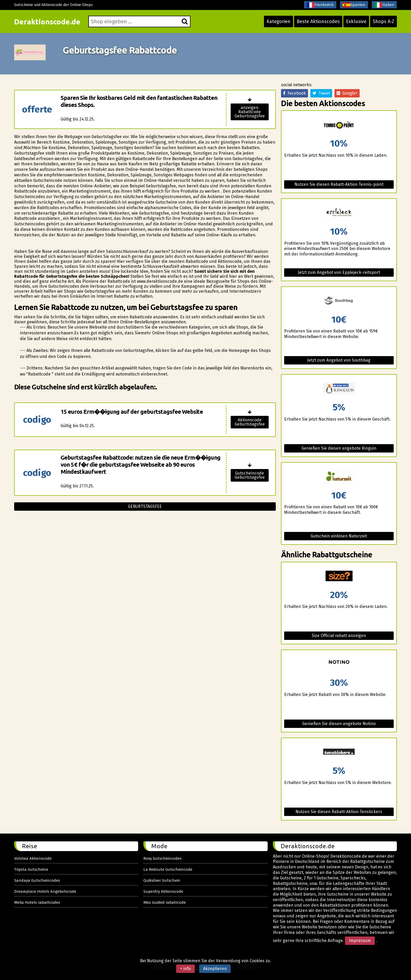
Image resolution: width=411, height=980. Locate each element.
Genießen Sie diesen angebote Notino (339, 724)
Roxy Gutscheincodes (163, 858)
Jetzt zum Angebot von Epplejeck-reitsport (339, 272)
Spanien (354, 5)
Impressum (360, 941)
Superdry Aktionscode (163, 891)
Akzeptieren (215, 969)
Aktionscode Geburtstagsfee (250, 422)
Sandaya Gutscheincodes (37, 880)
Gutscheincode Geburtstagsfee (250, 475)
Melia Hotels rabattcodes (37, 902)
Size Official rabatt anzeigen (339, 636)
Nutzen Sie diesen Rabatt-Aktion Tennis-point (339, 184)
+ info (185, 969)
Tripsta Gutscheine (31, 869)
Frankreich (320, 5)
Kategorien (278, 21)
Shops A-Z (383, 21)
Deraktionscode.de (47, 22)
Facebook (294, 93)
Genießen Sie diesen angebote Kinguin (339, 448)
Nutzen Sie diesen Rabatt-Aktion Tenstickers (339, 812)
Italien (384, 5)
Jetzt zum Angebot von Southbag (339, 360)
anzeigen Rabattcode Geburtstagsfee (250, 112)
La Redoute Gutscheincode (168, 869)
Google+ (347, 93)
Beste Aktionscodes (318, 21)
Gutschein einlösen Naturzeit (339, 536)
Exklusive (356, 21)
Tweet (321, 93)
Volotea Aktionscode (33, 858)
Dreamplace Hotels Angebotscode (45, 891)
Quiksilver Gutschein (162, 880)
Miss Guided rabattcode (165, 902)
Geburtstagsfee (145, 506)
